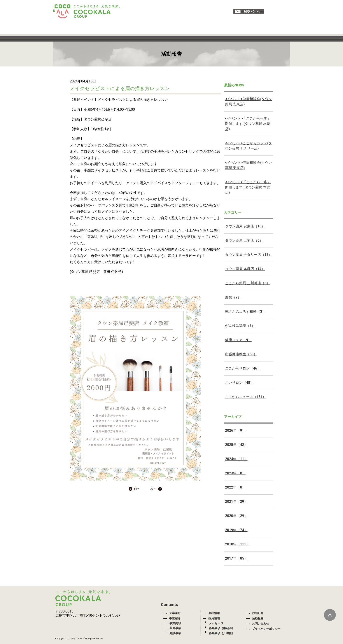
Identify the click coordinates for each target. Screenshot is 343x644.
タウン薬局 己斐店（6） (244, 240)
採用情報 (211, 618)
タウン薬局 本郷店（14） (245, 269)
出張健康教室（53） (241, 354)
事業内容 (175, 623)
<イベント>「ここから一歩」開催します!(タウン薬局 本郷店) (248, 124)
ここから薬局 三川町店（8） (248, 283)
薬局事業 (175, 628)
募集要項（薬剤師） (222, 628)
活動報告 (255, 618)
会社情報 (211, 613)
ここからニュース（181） (246, 397)
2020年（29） (236, 516)
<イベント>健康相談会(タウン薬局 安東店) (248, 102)
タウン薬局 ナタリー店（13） (248, 255)
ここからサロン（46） (243, 368)
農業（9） (233, 297)
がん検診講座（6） (240, 326)
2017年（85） (236, 558)
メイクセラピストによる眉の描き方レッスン (120, 88)
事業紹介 (172, 618)
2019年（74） (236, 530)
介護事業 (175, 633)
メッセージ (216, 623)
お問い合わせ (258, 624)
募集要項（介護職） (222, 633)
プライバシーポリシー (263, 629)
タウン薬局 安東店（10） (245, 226)
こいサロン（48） (239, 383)
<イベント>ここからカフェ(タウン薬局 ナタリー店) (248, 146)
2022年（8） (235, 487)
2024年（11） (236, 459)
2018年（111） (237, 544)
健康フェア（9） (238, 340)
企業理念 (172, 613)
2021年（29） (236, 502)
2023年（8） (235, 473)
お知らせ (255, 613)
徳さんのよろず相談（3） (245, 312)
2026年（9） (235, 430)
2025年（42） (236, 445)
